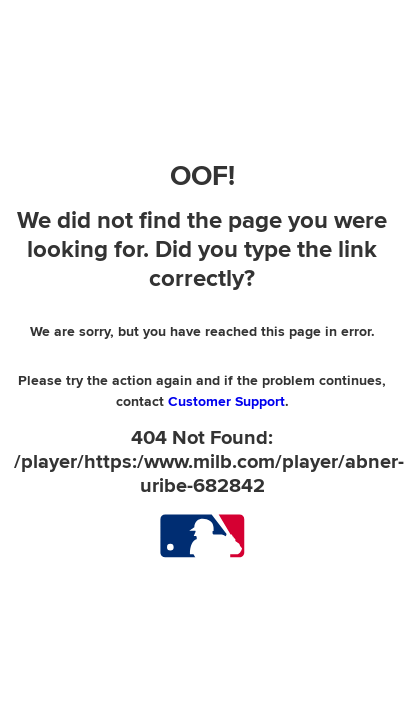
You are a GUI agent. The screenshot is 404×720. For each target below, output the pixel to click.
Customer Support (226, 401)
